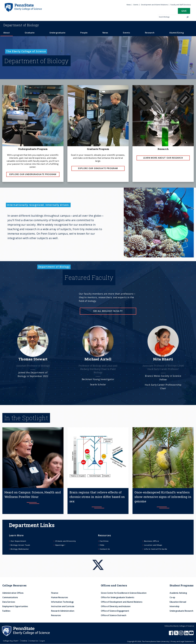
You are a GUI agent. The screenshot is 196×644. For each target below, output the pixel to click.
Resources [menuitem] (56, 615)
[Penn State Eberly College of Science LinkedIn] (187, 634)
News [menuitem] (129, 5)
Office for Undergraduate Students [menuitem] (118, 597)
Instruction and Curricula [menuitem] (63, 606)
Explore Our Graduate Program (98, 168)
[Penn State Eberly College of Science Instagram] (181, 634)
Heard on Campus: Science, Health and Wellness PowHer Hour (33, 495)
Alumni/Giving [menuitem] (176, 33)
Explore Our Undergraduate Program (33, 174)
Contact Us (105, 549)
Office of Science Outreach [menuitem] (114, 615)
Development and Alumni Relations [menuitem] (154, 5)
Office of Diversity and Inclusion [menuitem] (116, 606)
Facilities (104, 541)
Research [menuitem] (150, 33)
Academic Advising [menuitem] (178, 593)
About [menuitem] (7, 33)
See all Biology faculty (108, 311)
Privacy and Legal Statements (182, 641)
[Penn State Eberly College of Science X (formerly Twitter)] (176, 634)
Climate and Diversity (66, 541)
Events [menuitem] (136, 5)
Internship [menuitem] (174, 606)
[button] (184, 12)
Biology (21, 25)
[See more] (33, 357)
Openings (61, 545)
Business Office (152, 541)
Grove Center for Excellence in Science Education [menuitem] (124, 593)
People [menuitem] (84, 33)
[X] (98, 560)
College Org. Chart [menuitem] (11, 641)
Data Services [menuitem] (9, 602)
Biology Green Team (20, 545)
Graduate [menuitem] (30, 33)
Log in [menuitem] (42, 641)
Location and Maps (153, 545)
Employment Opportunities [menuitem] (15, 606)
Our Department (18, 541)
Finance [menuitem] (55, 593)
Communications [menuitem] (10, 597)
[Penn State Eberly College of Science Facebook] (171, 634)
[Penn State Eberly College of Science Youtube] (192, 634)
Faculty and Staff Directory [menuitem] (181, 5)
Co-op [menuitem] (172, 597)
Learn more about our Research (163, 158)
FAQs (102, 545)
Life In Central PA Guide (156, 549)
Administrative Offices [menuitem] (13, 593)
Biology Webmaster (20, 549)
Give (184, 11)
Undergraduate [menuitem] (57, 33)
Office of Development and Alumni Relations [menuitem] (122, 602)
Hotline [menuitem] (24, 641)
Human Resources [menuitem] (60, 597)
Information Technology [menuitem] (62, 602)
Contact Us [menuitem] (34, 641)
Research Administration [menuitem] (63, 611)
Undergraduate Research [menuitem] (181, 611)
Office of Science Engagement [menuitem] (115, 611)
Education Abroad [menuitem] (178, 602)
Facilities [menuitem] (6, 611)
